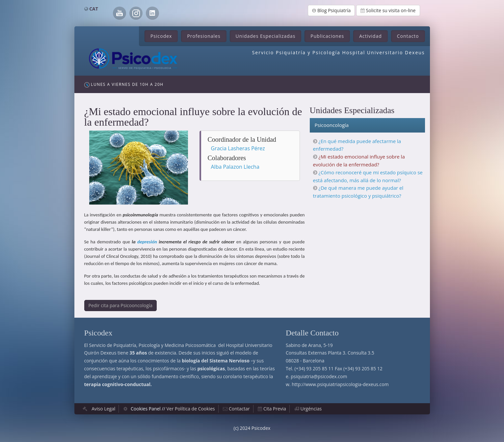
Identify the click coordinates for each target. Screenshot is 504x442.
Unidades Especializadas (266, 36)
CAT (94, 9)
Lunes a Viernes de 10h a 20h (124, 85)
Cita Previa (275, 409)
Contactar (239, 409)
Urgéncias (311, 409)
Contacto (408, 36)
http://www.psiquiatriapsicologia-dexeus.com (340, 384)
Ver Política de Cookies (190, 409)
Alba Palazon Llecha (235, 167)
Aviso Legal (103, 409)
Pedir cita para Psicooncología (121, 305)
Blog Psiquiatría (331, 10)
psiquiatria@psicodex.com (319, 376)
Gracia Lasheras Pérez (238, 148)
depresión (147, 242)
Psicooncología (332, 125)
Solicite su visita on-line (388, 10)
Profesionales (204, 36)
